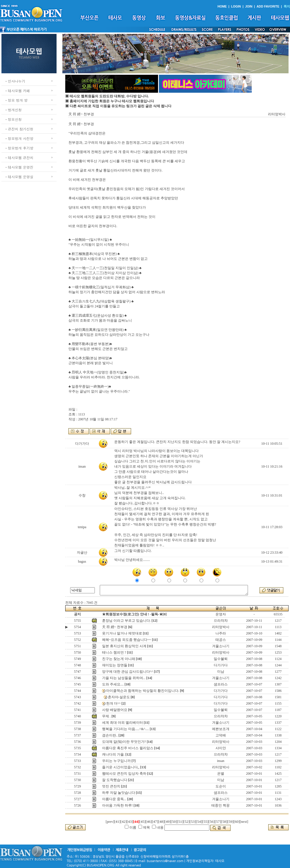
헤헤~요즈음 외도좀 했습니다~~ (127, 640)
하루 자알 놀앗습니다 (119, 793)
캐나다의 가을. (113, 754)
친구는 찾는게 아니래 (119, 659)
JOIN (249, 6)
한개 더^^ (113, 703)
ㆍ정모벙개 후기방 (19, 148)
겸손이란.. (110, 735)
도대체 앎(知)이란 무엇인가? (124, 742)
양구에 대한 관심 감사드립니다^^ (128, 672)
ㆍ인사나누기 (15, 81)
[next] (244, 822)
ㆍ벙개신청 (13, 110)
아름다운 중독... (114, 799)
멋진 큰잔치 (111, 786)
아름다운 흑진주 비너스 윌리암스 (128, 748)
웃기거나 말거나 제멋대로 (122, 633)
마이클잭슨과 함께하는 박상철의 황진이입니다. (143, 691)
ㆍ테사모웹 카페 (17, 91)
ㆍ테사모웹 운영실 (19, 177)
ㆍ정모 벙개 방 (16, 100)
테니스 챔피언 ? (114, 652)
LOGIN (236, 6)
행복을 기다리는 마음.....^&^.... (126, 729)
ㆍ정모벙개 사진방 (19, 138)
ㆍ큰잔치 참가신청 (19, 129)
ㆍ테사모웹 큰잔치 (19, 157)
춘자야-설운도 (119, 697)
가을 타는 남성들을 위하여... (124, 678)
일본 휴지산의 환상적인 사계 (124, 646)
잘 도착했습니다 (115, 780)
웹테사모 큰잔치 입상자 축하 (124, 774)
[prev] (110, 822)
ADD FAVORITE (268, 6)
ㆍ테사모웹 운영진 (19, 167)
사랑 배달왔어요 (115, 710)
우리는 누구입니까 (116, 761)
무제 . (106, 716)
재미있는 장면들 (115, 665)
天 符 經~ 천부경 (115, 627)
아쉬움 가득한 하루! (117, 805)
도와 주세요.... (113, 684)
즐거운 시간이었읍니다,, (121, 767)
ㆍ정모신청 (13, 119)
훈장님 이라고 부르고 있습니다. (126, 621)
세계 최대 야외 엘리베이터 (123, 723)
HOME (222, 6)
